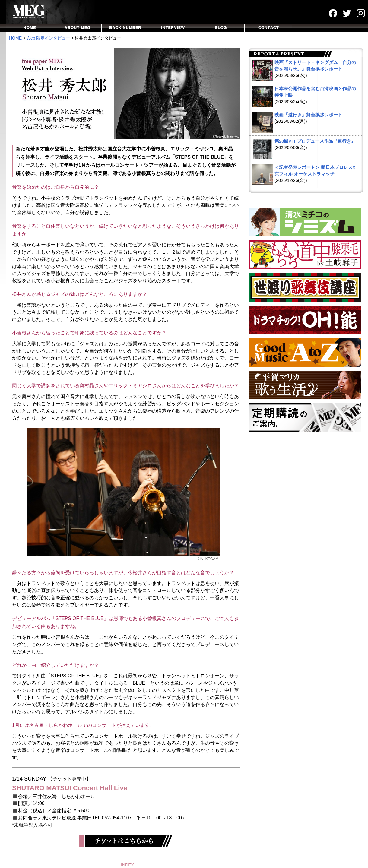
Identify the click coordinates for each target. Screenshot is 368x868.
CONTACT (268, 28)
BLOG (221, 28)
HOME (30, 28)
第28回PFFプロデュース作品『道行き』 (315, 141)
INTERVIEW (173, 28)
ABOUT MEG (78, 28)
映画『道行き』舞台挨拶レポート (308, 115)
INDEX (127, 865)
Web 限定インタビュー (48, 38)
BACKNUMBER (125, 28)
